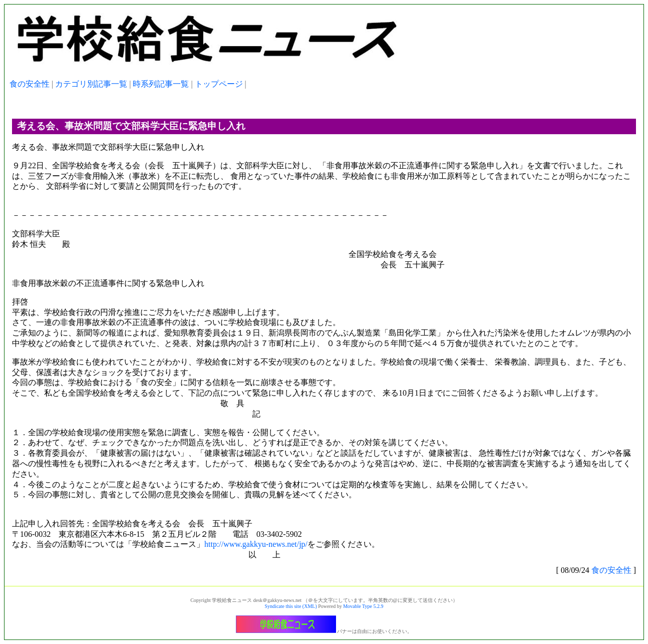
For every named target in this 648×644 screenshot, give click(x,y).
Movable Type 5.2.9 (363, 606)
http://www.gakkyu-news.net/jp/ (256, 544)
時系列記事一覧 (161, 84)
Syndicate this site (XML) (291, 606)
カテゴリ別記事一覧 (91, 84)
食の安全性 (30, 84)
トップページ (219, 84)
